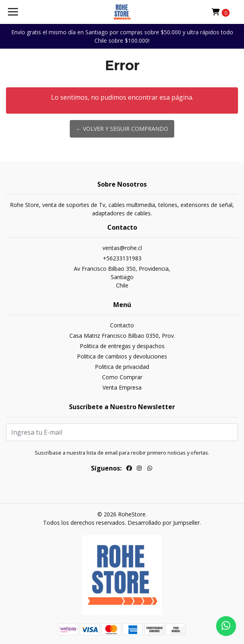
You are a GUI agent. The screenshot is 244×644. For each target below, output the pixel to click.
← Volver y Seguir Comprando (122, 129)
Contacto (122, 325)
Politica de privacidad (122, 367)
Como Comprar (122, 377)
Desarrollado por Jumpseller (164, 523)
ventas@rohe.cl (122, 248)
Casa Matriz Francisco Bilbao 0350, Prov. (122, 336)
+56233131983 (122, 258)
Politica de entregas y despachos (122, 346)
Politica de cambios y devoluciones (122, 356)
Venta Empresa (122, 387)
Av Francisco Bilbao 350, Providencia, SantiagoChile (122, 277)
